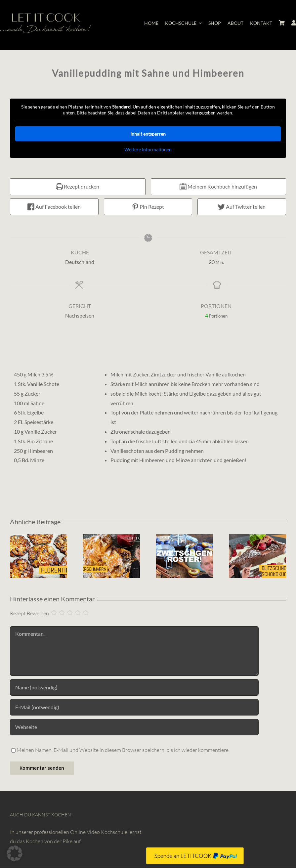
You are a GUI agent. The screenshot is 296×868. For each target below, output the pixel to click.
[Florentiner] (39, 538)
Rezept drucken (78, 186)
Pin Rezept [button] (148, 206)
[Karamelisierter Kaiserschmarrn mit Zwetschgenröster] (112, 538)
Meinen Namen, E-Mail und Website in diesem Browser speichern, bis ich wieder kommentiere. (123, 750)
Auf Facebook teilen (54, 206)
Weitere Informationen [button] (148, 149)
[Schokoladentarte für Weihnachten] (257, 538)
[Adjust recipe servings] (207, 315)
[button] (15, 853)
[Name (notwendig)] (134, 687)
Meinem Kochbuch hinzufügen (218, 186)
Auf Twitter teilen (242, 206)
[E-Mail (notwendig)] (134, 707)
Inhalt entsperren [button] (148, 133)
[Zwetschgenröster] (185, 538)
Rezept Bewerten (29, 613)
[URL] (134, 727)
